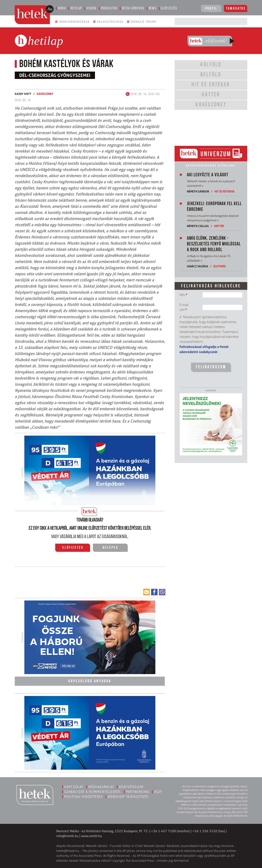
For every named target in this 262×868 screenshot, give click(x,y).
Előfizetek (73, 548)
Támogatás (236, 9)
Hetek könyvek (133, 8)
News (153, 8)
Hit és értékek (225, 191)
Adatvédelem (131, 787)
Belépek (111, 548)
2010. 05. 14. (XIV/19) (143, 94)
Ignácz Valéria (198, 266)
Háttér (219, 226)
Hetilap (76, 8)
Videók (91, 8)
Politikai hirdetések (83, 797)
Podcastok (109, 8)
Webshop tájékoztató (128, 797)
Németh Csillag (198, 226)
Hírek (62, 8)
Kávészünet (45, 94)
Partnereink (138, 792)
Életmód (220, 266)
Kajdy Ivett (23, 94)
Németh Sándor (198, 191)
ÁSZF (158, 792)
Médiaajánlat (101, 787)
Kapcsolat (74, 787)
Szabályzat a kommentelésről (93, 792)
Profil (211, 9)
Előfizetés (169, 8)
